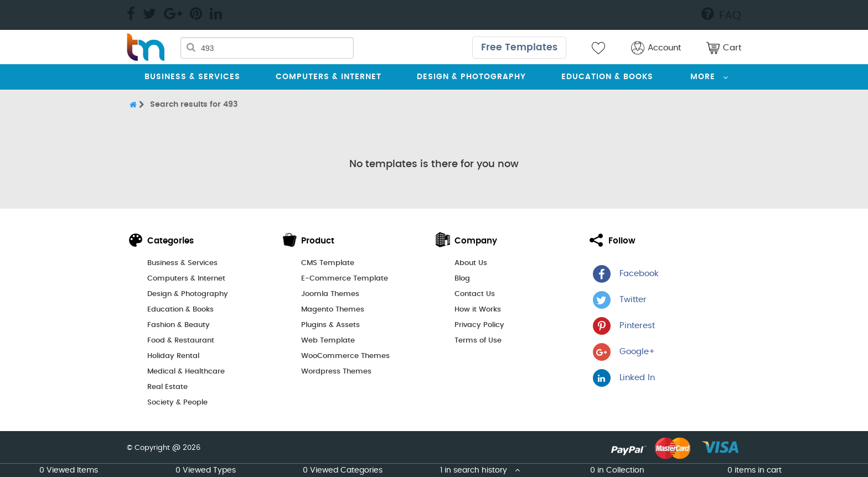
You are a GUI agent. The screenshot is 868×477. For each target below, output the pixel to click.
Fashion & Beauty (179, 325)
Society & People (177, 403)
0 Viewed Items (69, 470)
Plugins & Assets (330, 325)
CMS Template (328, 263)
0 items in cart (755, 470)
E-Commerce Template (345, 279)
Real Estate (167, 387)
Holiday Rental (173, 356)
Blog (462, 279)
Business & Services (192, 77)
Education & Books (607, 77)
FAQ (721, 14)
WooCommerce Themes (345, 356)
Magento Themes (333, 310)
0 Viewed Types (206, 470)
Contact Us (475, 294)
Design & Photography (471, 77)
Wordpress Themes (336, 372)
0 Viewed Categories (343, 470)
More (703, 77)
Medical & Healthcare (186, 372)
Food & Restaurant (181, 341)
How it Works (478, 310)
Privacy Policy (479, 325)
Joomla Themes (330, 294)
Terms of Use (478, 341)
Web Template (328, 341)
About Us (471, 263)
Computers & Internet (329, 77)
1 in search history (480, 470)
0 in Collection (617, 470)
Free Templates (519, 47)
